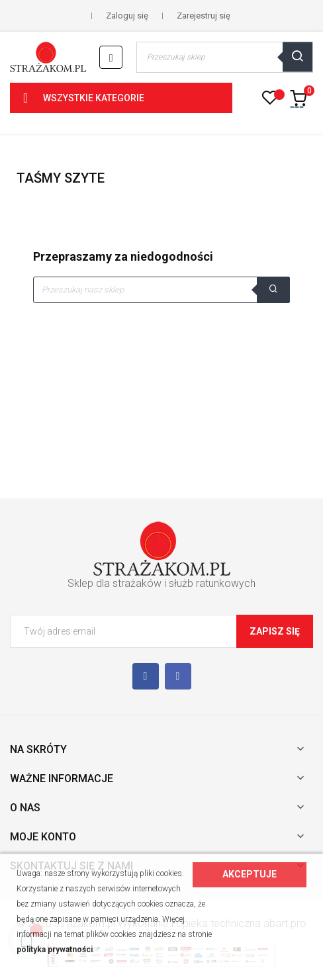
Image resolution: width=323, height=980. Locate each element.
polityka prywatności (55, 950)
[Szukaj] (161, 290)
